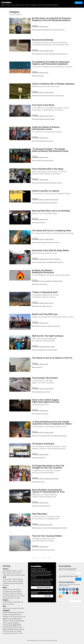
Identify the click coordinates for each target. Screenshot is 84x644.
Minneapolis (44, 242)
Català (11, 631)
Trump (37, 242)
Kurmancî (6, 633)
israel (41, 203)
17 (46, 558)
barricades (58, 528)
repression (38, 30)
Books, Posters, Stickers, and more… (14, 608)
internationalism (63, 436)
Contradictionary (8, 592)
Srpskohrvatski (7, 625)
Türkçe (5, 623)
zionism (44, 203)
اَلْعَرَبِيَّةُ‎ (14, 625)
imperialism (43, 436)
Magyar (22, 621)
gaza (48, 306)
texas (42, 54)
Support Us (79, 3)
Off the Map (16, 598)
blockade (55, 350)
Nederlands (16, 623)
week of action (56, 326)
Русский (5, 617)
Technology (6, 575)
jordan (51, 203)
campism (49, 436)
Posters (15, 579)
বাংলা (10, 627)
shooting (60, 183)
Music (9, 581)
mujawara (52, 119)
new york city (60, 262)
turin (38, 506)
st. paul (43, 326)
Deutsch (21, 612)
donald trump (48, 183)
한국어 (19, 625)
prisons (47, 141)
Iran (39, 242)
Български (10, 619)
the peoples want (42, 119)
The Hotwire (10, 604)
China (39, 436)
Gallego (19, 631)
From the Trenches (54, 259)
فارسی (10, 623)
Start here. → (48, 596)
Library (8, 5)
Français (5, 615)
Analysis (42, 51)
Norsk (11, 633)
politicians (43, 141)
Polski (10, 617)
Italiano (16, 612)
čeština (12, 621)
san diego (37, 183)
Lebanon (37, 203)
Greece (37, 76)
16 (43, 558)
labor (53, 550)
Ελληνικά (16, 617)
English (5, 612)
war (42, 367)
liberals (46, 414)
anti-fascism (54, 183)
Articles (5, 569)
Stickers (20, 579)
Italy (36, 506)
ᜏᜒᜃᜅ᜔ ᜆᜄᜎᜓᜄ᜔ (18, 633)
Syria (36, 119)
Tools (13, 5)
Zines (4, 579)
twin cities (55, 242)
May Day (42, 223)
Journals (9, 579)
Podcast (5, 600)
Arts (4, 571)
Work (15, 592)
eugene (37, 414)
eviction (48, 506)
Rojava (48, 119)
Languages (34, 5)
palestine (55, 203)
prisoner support (57, 30)
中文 (15, 619)
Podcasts (18, 5)
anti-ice (54, 96)
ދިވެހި (15, 631)
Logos (14, 581)
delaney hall (38, 96)
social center (43, 506)
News (19, 573)
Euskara (17, 621)
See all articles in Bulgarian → (51, 5)
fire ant (63, 30)
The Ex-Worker (7, 602)
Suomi (21, 617)
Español (10, 612)
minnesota (50, 242)
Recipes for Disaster (16, 594)
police (38, 141)
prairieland (43, 30)
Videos (5, 581)
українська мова (19, 629)
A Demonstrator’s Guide (18, 575)
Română (5, 627)
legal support (49, 30)
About (39, 5)
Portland (37, 223)
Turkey (43, 482)
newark (43, 96)
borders (58, 96)
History (56, 200)
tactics (62, 96)
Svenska (15, 627)
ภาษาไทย (10, 629)
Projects (51, 116)
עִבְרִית (5, 629)
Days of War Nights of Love (11, 596)
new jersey (48, 96)
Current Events (44, 27)
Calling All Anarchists (46, 281)
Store (23, 5)
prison (43, 161)
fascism (42, 183)
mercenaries (49, 550)
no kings (39, 262)
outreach (44, 262)
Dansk (20, 627)
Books (3, 5)
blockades (53, 528)
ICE (51, 96)
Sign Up (78, 579)
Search (28, 5)
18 (49, 558)
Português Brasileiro (15, 615)
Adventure (42, 347)
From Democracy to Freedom (12, 590)
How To (51, 525)
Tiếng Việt (6, 631)
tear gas (43, 550)
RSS (9, 569)
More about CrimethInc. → (45, 587)
